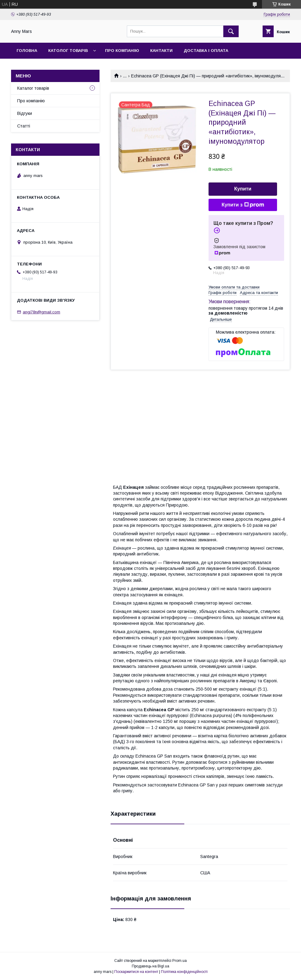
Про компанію (122, 51)
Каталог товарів (33, 88)
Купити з (243, 205)
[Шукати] (231, 31)
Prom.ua (180, 961)
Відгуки (25, 113)
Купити (243, 189)
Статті (24, 126)
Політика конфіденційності (184, 972)
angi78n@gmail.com (41, 312)
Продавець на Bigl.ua (150, 966)
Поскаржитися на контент (136, 972)
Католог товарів (68, 51)
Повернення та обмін (43, 67)
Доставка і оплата (206, 51)
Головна (27, 51)
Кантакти (161, 51)
